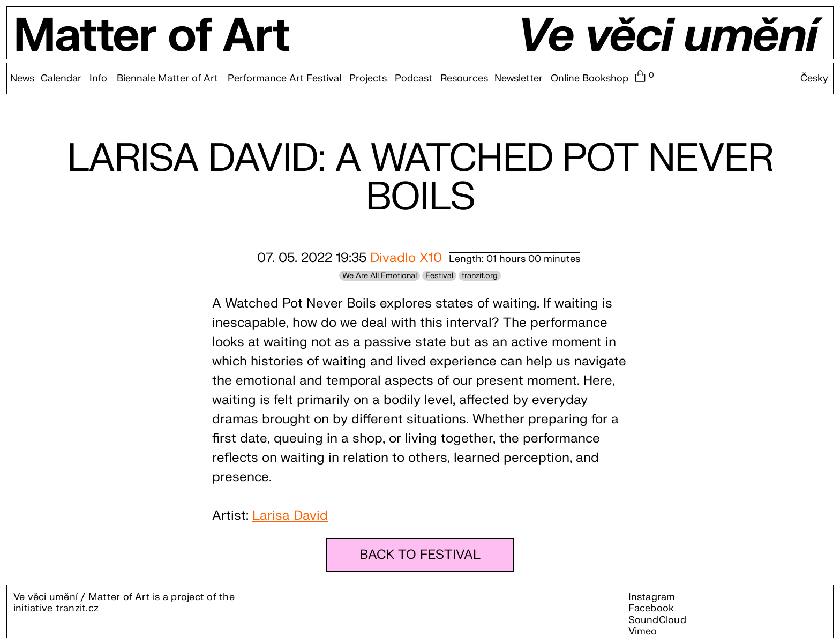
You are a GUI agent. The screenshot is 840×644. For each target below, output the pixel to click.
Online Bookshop (590, 79)
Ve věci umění (667, 36)
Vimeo (643, 631)
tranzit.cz (77, 608)
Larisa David (290, 516)
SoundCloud (657, 620)
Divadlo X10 (406, 258)
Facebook (651, 608)
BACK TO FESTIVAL (420, 555)
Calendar (61, 79)
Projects (368, 79)
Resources (464, 79)
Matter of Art (151, 36)
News (22, 79)
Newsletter (519, 79)
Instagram (652, 597)
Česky (814, 79)
